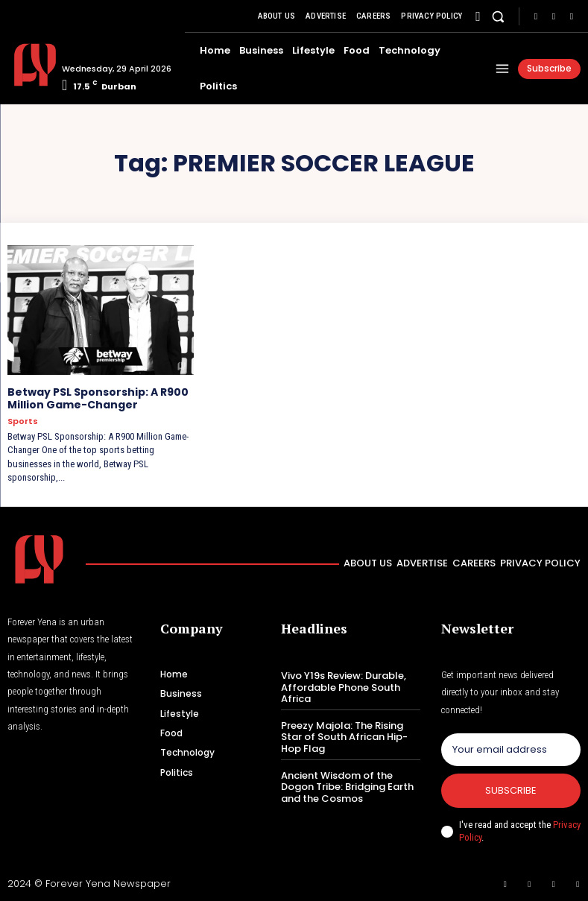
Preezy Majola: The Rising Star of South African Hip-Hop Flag (344, 737)
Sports (23, 421)
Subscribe (511, 790)
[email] (511, 750)
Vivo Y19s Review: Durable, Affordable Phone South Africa (344, 687)
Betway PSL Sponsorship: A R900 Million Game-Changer (98, 398)
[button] (498, 16)
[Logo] (29, 65)
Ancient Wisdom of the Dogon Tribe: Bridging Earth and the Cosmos (347, 786)
